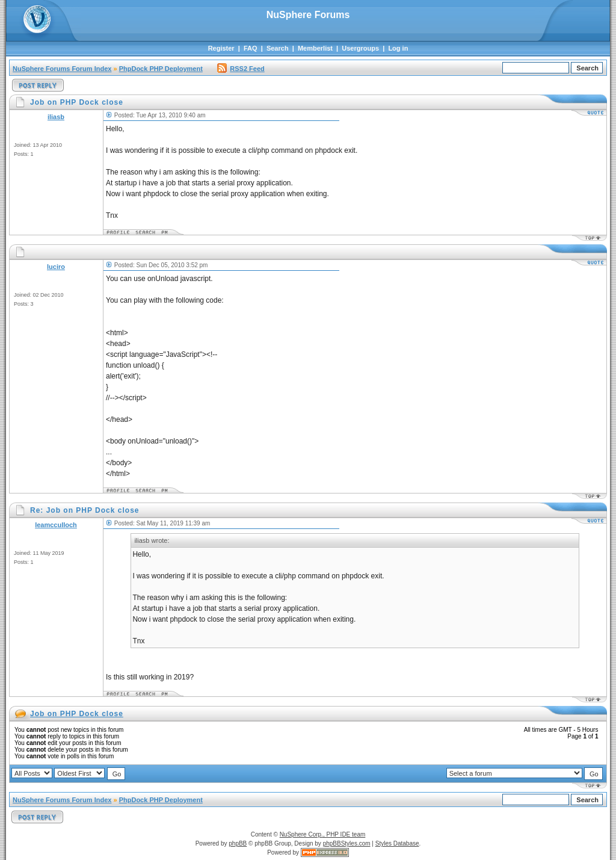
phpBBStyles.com (347, 843)
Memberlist (315, 48)
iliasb (56, 117)
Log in (398, 48)
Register (221, 48)
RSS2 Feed (241, 69)
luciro (56, 267)
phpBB (238, 843)
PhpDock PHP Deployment (161, 69)
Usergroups (360, 48)
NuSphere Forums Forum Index (62, 69)
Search (278, 48)
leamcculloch (56, 525)
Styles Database (397, 843)
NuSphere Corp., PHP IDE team (323, 834)
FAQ (251, 48)
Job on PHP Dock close (77, 714)
